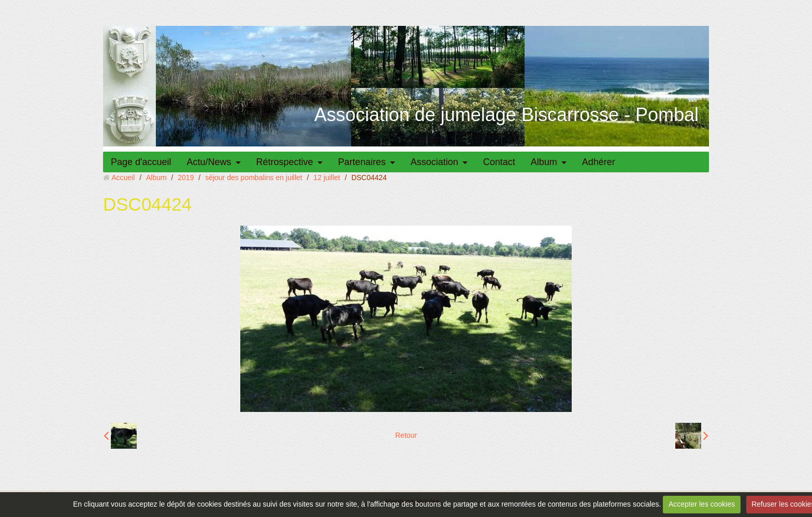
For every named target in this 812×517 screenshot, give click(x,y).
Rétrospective (285, 162)
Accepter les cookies (702, 504)
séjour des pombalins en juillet (254, 178)
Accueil (123, 178)
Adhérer (599, 162)
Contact (499, 162)
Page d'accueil (141, 162)
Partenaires (362, 162)
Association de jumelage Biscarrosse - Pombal (506, 115)
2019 (186, 178)
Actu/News (209, 162)
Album (544, 162)
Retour (406, 435)
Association (434, 162)
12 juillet (327, 178)
